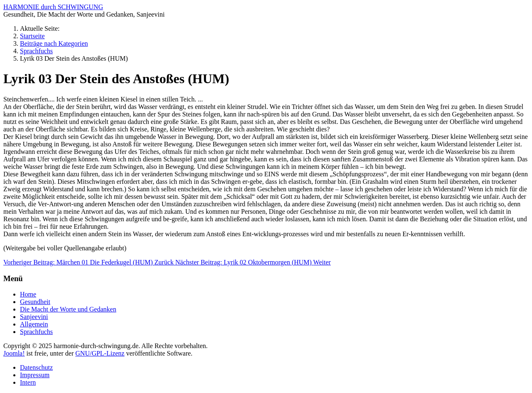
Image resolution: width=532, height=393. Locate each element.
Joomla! (14, 353)
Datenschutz (36, 367)
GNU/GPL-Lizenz (100, 353)
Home (28, 294)
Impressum (35, 375)
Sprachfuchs (36, 332)
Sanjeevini (34, 317)
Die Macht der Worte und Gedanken (68, 309)
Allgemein (34, 324)
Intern (28, 382)
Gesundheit (35, 302)
